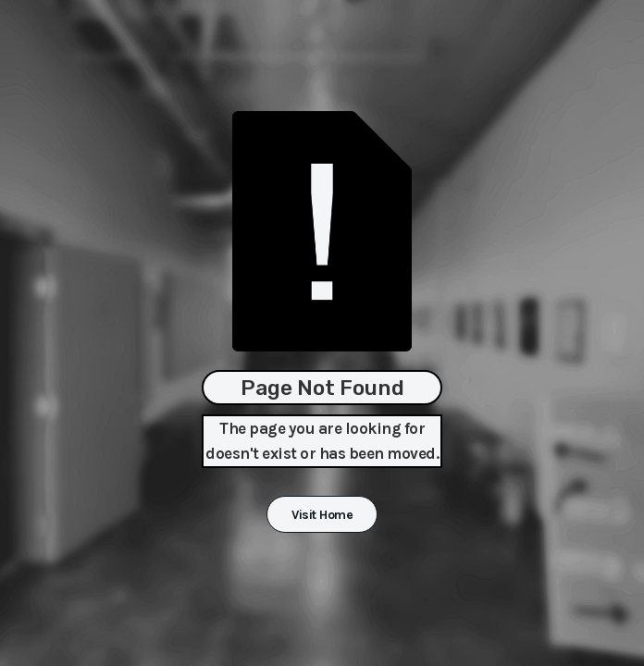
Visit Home (322, 515)
